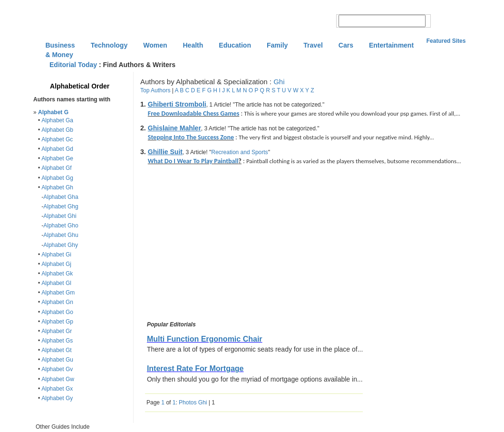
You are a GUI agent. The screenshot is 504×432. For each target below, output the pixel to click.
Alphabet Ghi (60, 216)
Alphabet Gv (57, 369)
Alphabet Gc (57, 139)
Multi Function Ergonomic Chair (205, 339)
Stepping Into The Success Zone (191, 137)
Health (193, 45)
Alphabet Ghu (61, 235)
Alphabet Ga (57, 120)
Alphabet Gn (57, 302)
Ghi (279, 82)
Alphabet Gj (56, 264)
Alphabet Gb (57, 130)
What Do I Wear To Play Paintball (193, 161)
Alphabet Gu (57, 360)
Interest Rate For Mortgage (195, 368)
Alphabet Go (57, 312)
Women (155, 45)
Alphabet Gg (57, 178)
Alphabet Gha (61, 197)
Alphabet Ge (57, 158)
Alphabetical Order (80, 86)
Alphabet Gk (57, 274)
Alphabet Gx (57, 389)
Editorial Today (73, 65)
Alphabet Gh (57, 187)
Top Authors (155, 90)
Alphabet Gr (57, 331)
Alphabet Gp (57, 322)
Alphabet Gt (56, 350)
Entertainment (391, 45)
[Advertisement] (225, 245)
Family (277, 45)
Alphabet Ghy (61, 245)
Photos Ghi (193, 403)
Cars (346, 45)
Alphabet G (53, 112)
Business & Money (60, 46)
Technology (109, 45)
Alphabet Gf (56, 168)
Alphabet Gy (57, 398)
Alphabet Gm (58, 293)
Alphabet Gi (56, 255)
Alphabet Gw (58, 379)
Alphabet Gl (56, 283)
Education (235, 45)
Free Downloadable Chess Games (194, 113)
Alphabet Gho (61, 226)
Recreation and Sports (239, 152)
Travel (313, 45)
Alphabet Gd (57, 149)
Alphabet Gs (57, 341)
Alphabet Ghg (61, 206)
